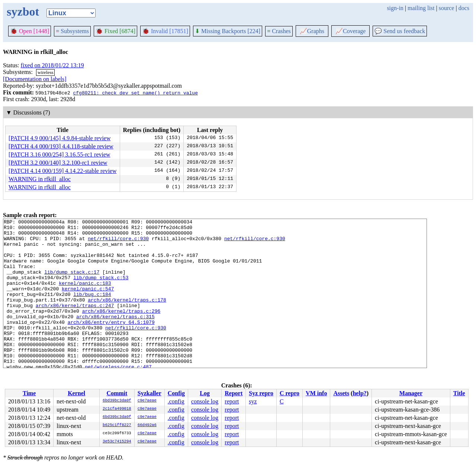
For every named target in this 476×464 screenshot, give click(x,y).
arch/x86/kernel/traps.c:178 (127, 316)
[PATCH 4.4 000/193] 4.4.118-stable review (61, 146)
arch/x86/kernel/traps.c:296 (121, 330)
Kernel (76, 393)
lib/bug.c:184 (92, 310)
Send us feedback (400, 31)
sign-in (395, 8)
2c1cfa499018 (117, 409)
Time (29, 393)
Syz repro (261, 393)
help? (359, 393)
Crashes (279, 31)
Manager (411, 393)
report (232, 401)
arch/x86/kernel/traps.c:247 (75, 323)
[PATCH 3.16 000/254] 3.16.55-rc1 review (59, 154)
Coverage (350, 31)
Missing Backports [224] (228, 31)
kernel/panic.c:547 (88, 303)
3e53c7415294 (117, 442)
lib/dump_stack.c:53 (101, 290)
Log (205, 393)
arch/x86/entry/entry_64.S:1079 (111, 343)
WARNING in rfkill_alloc (40, 179)
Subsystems (72, 31)
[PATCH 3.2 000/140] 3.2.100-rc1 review (58, 163)
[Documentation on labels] (35, 79)
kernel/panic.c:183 (85, 296)
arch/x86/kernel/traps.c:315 (115, 336)
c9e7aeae (147, 401)
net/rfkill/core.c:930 (118, 243)
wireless (46, 72)
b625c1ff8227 (117, 425)
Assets (341, 393)
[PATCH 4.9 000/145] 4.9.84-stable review (60, 138)
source (447, 8)
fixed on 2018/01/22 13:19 (52, 65)
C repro (290, 393)
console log (205, 401)
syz (253, 401)
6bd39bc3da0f (117, 401)
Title (459, 393)
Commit (117, 393)
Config (176, 393)
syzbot (23, 12)
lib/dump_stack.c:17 (72, 283)
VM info (316, 393)
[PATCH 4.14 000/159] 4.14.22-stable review (63, 171)
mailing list (421, 8)
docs (464, 8)
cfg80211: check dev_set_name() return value (135, 93)
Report (234, 393)
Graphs (312, 31)
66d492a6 (147, 425)
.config (176, 401)
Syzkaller (149, 393)
